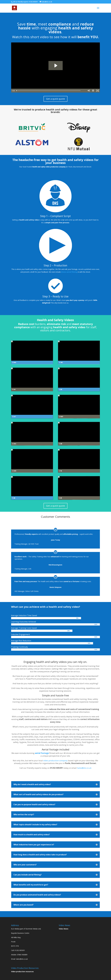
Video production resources (22, 972)
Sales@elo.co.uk (84, 768)
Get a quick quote (55, 99)
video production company (55, 761)
